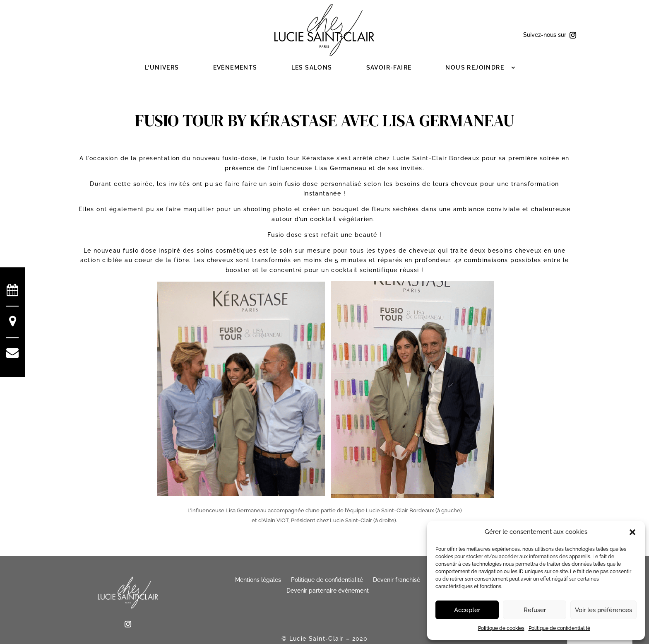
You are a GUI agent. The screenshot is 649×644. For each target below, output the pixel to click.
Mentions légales (258, 580)
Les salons (312, 68)
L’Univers (162, 68)
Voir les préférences (603, 610)
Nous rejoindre (475, 68)
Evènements (235, 68)
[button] (632, 532)
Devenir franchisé (397, 580)
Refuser (535, 610)
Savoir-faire (389, 68)
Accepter (467, 610)
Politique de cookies (501, 628)
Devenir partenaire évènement (328, 591)
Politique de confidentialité (559, 628)
